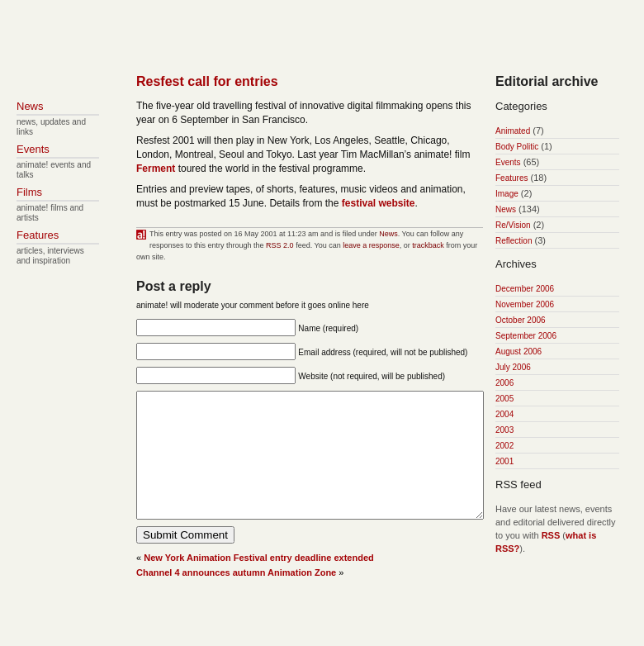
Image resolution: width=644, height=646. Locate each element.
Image (507, 194)
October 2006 (521, 320)
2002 (504, 446)
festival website (379, 203)
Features (511, 178)
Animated (513, 131)
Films (29, 192)
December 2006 (525, 289)
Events (508, 162)
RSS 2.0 (280, 245)
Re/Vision (513, 225)
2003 (504, 430)
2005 (504, 399)
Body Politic (517, 147)
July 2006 (513, 367)
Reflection (514, 241)
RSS (551, 535)
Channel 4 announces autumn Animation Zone (236, 597)
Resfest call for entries (207, 81)
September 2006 (526, 336)
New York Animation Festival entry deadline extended (259, 582)
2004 (504, 414)
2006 (504, 383)
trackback (428, 245)
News (388, 234)
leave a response (371, 245)
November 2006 (525, 304)
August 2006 (519, 351)
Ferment (156, 169)
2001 (504, 461)
